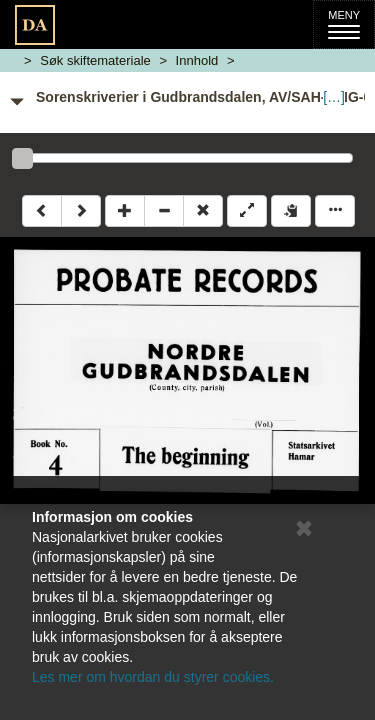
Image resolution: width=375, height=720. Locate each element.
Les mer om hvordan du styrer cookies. (153, 677)
